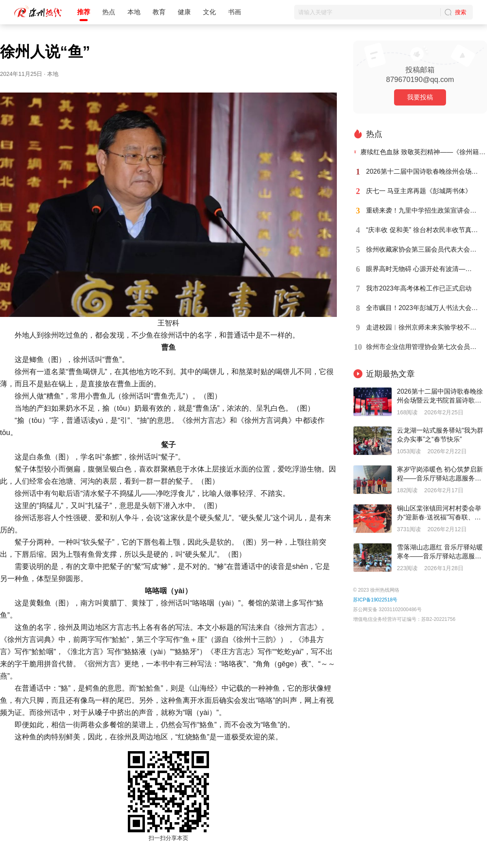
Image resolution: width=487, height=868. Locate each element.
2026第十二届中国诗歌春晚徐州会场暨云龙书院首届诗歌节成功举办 (440, 396)
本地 (134, 12)
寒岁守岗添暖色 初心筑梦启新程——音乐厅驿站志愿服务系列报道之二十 (440, 474)
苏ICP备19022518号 (375, 600)
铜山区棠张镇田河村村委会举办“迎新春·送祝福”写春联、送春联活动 (439, 513)
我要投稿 (420, 97)
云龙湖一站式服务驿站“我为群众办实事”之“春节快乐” (440, 435)
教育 (159, 12)
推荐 (84, 12)
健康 (184, 12)
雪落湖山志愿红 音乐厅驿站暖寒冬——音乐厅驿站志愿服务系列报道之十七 (440, 552)
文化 (209, 12)
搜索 (461, 12)
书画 (235, 12)
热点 (109, 12)
